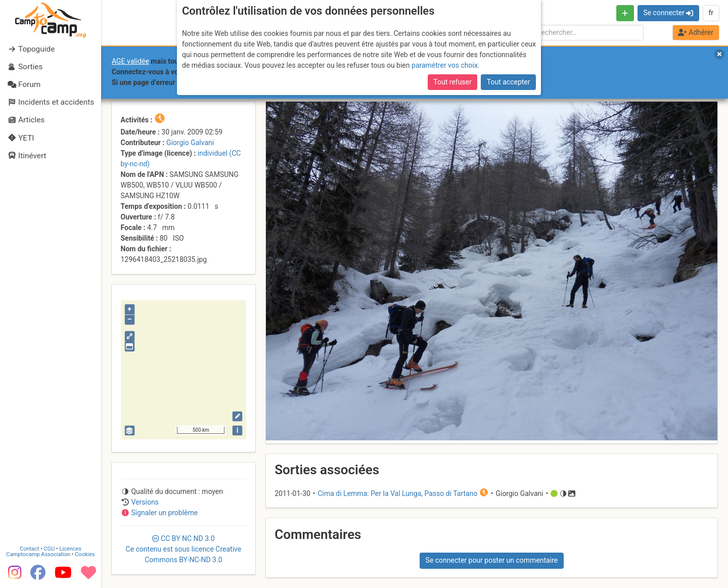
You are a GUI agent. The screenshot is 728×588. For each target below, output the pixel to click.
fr (711, 13)
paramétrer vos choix (445, 65)
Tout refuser (452, 82)
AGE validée (130, 61)
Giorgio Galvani (190, 143)
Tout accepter (509, 82)
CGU (50, 549)
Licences (71, 549)
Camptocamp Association (38, 554)
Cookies (85, 554)
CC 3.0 (184, 549)
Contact (29, 549)
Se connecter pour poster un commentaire (492, 560)
